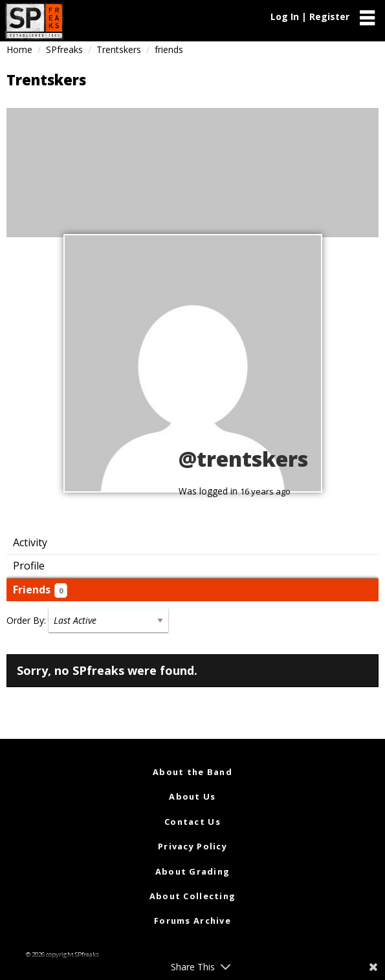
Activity (30, 542)
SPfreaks (64, 49)
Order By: (26, 620)
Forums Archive (192, 921)
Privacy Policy (192, 846)
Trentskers (119, 49)
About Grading (193, 871)
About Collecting (192, 896)
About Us (192, 796)
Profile (29, 566)
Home (19, 49)
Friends (40, 590)
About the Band (192, 772)
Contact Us (192, 822)
